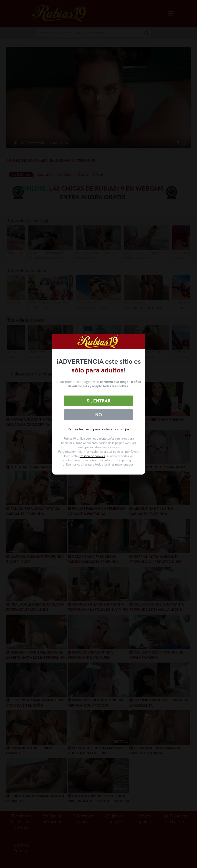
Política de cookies (92, 456)
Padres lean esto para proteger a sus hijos (98, 429)
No (98, 415)
